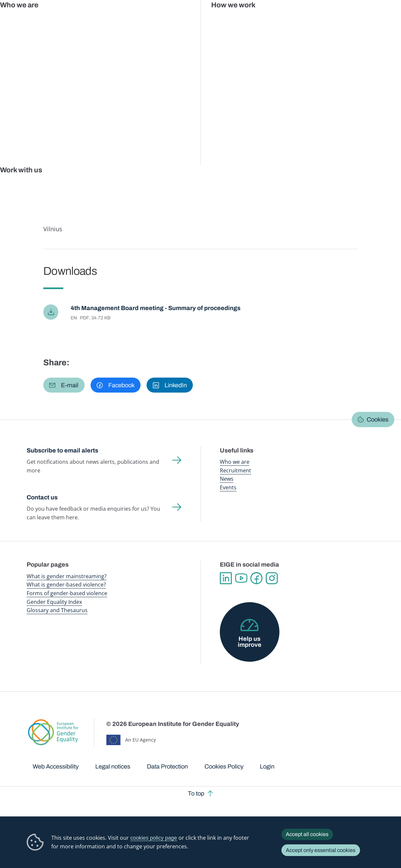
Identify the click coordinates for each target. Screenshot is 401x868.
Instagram (272, 578)
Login (267, 767)
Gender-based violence (226, 20)
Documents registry (101, 62)
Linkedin (226, 578)
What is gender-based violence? (66, 585)
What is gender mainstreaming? (67, 576)
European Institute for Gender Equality (35, 20)
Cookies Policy (224, 767)
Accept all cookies (307, 834)
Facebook (256, 578)
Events (228, 487)
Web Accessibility (56, 767)
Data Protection (167, 767)
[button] (64, 385)
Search (387, 20)
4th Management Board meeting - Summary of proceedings (156, 308)
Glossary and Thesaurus (57, 610)
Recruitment (235, 470)
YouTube (241, 578)
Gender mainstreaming (182, 20)
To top (196, 793)
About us (357, 20)
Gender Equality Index (270, 20)
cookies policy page (154, 838)
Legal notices (113, 767)
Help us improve (250, 642)
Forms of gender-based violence (67, 593)
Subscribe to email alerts (62, 450)
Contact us (42, 497)
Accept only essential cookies (321, 850)
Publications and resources (135, 20)
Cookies (378, 420)
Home (41, 62)
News (227, 479)
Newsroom (94, 20)
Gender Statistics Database (316, 20)
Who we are (235, 462)
